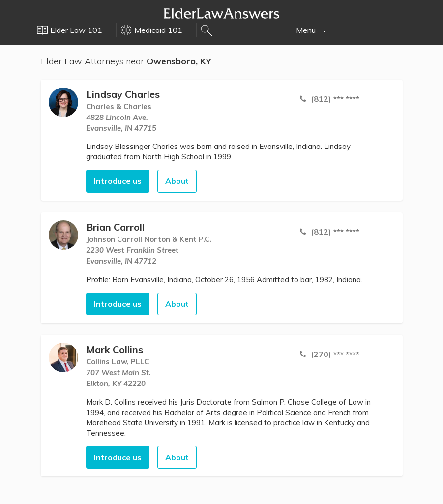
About (177, 181)
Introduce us (118, 181)
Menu (311, 30)
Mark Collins (115, 349)
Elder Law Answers (222, 13)
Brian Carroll (115, 227)
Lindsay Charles (123, 94)
